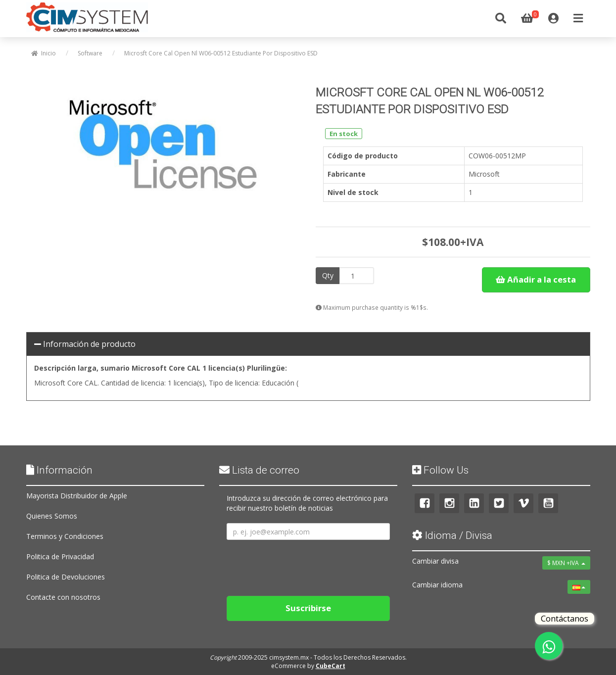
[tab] (308, 344)
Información (59, 470)
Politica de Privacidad (60, 556)
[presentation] (302, 564)
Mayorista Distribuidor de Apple (77, 496)
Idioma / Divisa (452, 535)
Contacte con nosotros (63, 597)
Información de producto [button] (85, 344)
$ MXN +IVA (566, 563)
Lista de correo (259, 470)
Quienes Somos (52, 516)
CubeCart (331, 666)
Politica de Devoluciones (66, 577)
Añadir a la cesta (536, 279)
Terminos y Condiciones (65, 536)
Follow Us (440, 470)
